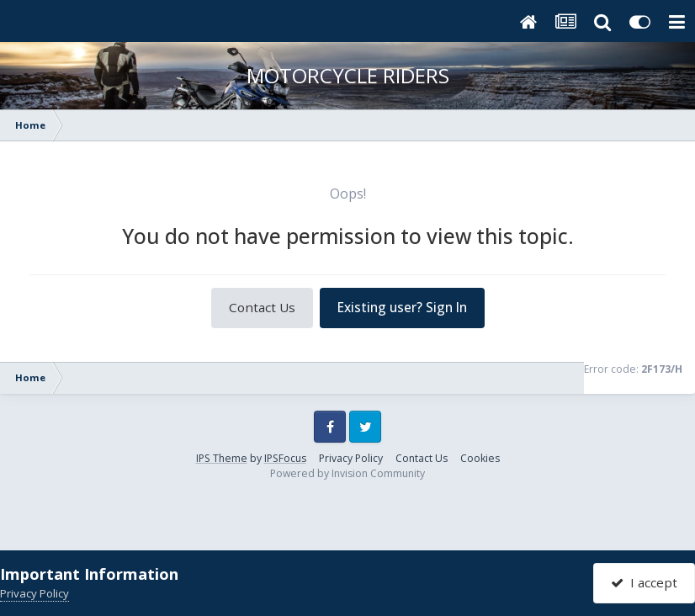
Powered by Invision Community (347, 473)
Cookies (480, 458)
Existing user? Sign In (402, 307)
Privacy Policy (351, 458)
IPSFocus (285, 458)
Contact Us (262, 307)
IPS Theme (222, 458)
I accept (644, 582)
